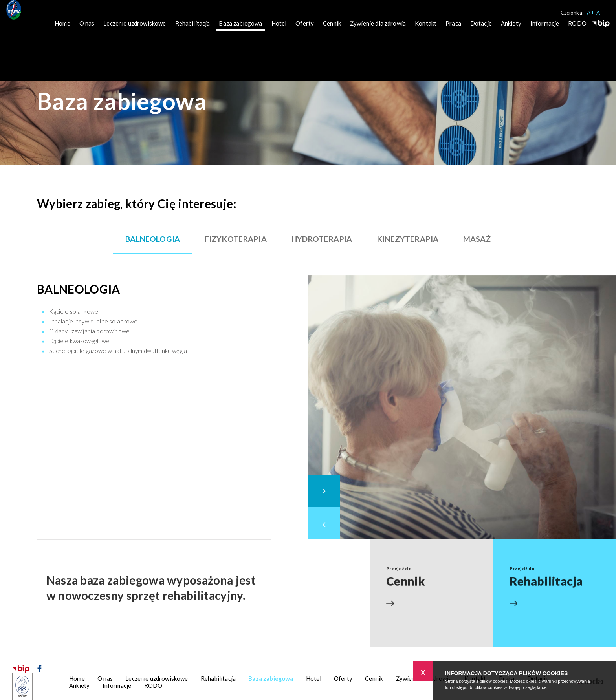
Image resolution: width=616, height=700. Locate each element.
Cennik (332, 29)
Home (62, 29)
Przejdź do (431, 564)
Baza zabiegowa (240, 29)
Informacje (545, 29)
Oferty (305, 29)
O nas (87, 29)
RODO (577, 29)
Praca (453, 29)
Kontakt (426, 29)
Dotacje (481, 29)
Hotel (279, 29)
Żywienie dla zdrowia (378, 29)
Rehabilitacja (193, 29)
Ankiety (511, 29)
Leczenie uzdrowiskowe (135, 29)
